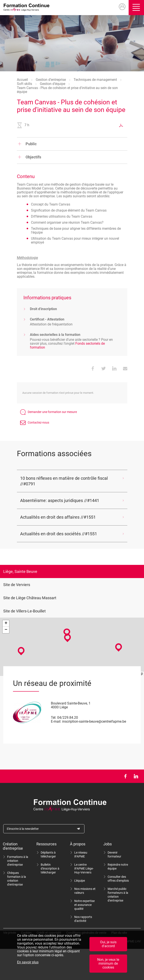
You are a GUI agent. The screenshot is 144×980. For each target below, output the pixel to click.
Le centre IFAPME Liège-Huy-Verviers (84, 868)
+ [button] (6, 623)
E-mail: (56, 721)
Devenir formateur (114, 854)
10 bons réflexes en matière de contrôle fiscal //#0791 (64, 481)
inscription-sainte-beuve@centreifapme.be (94, 721)
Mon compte (121, 7)
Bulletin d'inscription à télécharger (50, 868)
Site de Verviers (17, 585)
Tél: (54, 718)
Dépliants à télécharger (48, 854)
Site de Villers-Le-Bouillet (24, 611)
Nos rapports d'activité (83, 919)
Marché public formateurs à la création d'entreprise (118, 895)
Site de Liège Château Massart (30, 598)
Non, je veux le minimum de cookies (108, 963)
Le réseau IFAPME (81, 854)
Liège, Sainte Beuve (20, 571)
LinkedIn (136, 776)
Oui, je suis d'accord (108, 944)
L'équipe (80, 881)
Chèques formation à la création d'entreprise (17, 879)
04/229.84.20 (68, 718)
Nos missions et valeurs (85, 891)
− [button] (6, 630)
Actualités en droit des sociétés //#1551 (59, 534)
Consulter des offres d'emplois (118, 879)
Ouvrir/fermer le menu (136, 8)
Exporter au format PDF (121, 125)
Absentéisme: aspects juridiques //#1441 (60, 500)
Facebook (125, 776)
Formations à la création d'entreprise (18, 861)
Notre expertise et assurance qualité (84, 905)
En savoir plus (28, 962)
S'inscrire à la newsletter (23, 829)
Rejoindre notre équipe (118, 867)
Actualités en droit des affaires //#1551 (58, 517)
